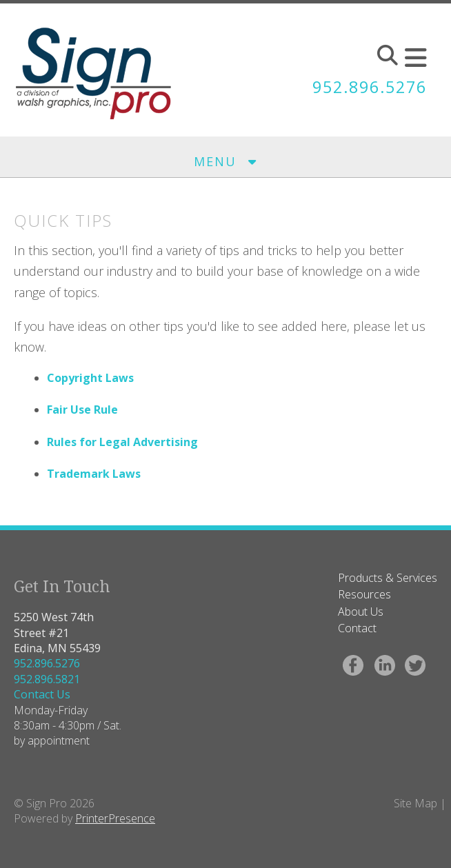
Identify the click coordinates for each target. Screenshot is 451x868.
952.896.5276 (370, 87)
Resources (364, 594)
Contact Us (42, 694)
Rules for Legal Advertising (122, 442)
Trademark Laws (94, 474)
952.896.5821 (47, 679)
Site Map (415, 803)
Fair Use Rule (82, 410)
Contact (357, 628)
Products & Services (388, 578)
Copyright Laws (90, 378)
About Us (361, 612)
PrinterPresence (115, 818)
